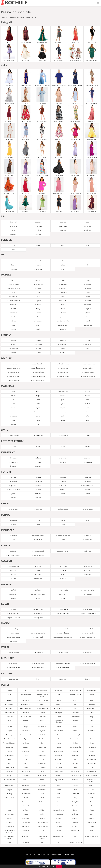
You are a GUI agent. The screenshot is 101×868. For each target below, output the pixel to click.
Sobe (92, 814)
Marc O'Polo (42, 776)
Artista (75, 700)
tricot (63, 420)
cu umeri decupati (13, 652)
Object (26, 798)
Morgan (9, 790)
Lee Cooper (59, 767)
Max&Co (26, 780)
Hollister (9, 751)
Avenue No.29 (26, 704)
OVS (92, 798)
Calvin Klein (26, 713)
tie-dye (63, 598)
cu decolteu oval (63, 372)
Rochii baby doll (9, 53)
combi (63, 280)
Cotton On (9, 717)
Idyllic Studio (75, 751)
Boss (75, 709)
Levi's (75, 767)
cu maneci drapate (63, 633)
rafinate (88, 317)
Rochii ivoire (42, 150)
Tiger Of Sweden (42, 822)
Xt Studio (26, 842)
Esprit (26, 739)
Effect (75, 731)
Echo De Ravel (59, 731)
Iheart (92, 751)
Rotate (92, 806)
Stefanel (9, 818)
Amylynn (9, 700)
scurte (38, 245)
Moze (75, 790)
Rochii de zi (59, 35)
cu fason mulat (63, 509)
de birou (13, 447)
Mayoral (42, 780)
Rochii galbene (92, 132)
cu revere (88, 301)
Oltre (59, 798)
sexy (13, 325)
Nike (42, 794)
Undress (92, 826)
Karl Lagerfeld (92, 759)
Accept (59, 866)
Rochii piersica (92, 168)
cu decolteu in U (63, 368)
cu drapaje (63, 288)
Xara (9, 842)
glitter (13, 494)
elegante (13, 265)
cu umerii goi (88, 652)
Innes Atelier (42, 755)
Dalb (9, 721)
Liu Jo (92, 767)
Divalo (75, 727)
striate (63, 494)
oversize (38, 313)
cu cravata (88, 571)
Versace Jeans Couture (42, 837)
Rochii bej (59, 96)
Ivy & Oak (92, 755)
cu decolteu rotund (63, 376)
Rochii (9, 35)
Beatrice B (92, 704)
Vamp (59, 830)
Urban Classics (26, 830)
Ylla (59, 842)
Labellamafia (92, 763)
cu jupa (63, 296)
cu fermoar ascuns (38, 536)
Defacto (75, 721)
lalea (38, 524)
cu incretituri (38, 481)
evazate (38, 349)
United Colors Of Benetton (9, 831)
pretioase (38, 317)
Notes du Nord (9, 798)
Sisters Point (59, 814)
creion (13, 344)
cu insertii (38, 296)
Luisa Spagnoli (26, 771)
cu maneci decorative (38, 633)
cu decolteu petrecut (38, 376)
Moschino (26, 790)
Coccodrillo (75, 713)
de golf (63, 447)
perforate (38, 494)
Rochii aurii (26, 96)
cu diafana (38, 288)
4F (26, 690)
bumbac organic (63, 392)
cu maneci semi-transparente (63, 637)
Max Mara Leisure (9, 780)
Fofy (92, 739)
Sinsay (26, 814)
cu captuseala (38, 284)
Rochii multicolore (42, 168)
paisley (38, 598)
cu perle (13, 579)
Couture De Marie (26, 717)
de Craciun (88, 305)
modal (13, 408)
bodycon (13, 340)
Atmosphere (9, 704)
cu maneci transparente (88, 637)
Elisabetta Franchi (26, 735)
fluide (88, 520)
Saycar (75, 810)
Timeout (59, 822)
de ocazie (38, 222)
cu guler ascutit (38, 609)
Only (75, 798)
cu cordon (38, 571)
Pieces (59, 802)
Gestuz (59, 743)
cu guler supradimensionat (88, 613)
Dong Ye (9, 731)
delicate (63, 490)
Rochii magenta (92, 150)
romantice (13, 269)
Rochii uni (59, 204)
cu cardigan (63, 566)
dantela (63, 396)
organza (63, 408)
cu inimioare (13, 594)
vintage (63, 269)
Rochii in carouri (59, 114)
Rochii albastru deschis (42, 78)
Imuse (26, 755)
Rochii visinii (92, 204)
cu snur (63, 540)
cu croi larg (38, 344)
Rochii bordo (9, 114)
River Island (75, 806)
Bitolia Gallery (59, 709)
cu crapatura (63, 284)
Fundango (26, 743)
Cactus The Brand (9, 713)
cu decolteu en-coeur (38, 368)
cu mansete (88, 296)
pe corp (38, 353)
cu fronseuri (63, 292)
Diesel (59, 727)
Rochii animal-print (92, 78)
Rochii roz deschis (59, 186)
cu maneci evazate (88, 633)
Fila (59, 739)
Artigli (59, 700)
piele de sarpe (38, 412)
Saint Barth (42, 810)
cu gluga (88, 292)
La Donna (75, 763)
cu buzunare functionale (88, 664)
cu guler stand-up (63, 613)
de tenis (88, 447)
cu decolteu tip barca (38, 380)
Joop (42, 759)
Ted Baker (9, 822)
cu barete (13, 551)
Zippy (92, 842)
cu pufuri (63, 579)
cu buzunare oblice (38, 668)
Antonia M (26, 700)
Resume (42, 806)
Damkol (26, 721)
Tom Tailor (75, 822)
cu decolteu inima (13, 372)
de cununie (88, 458)
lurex (13, 404)
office (63, 265)
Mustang (9, 794)
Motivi (59, 790)
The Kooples (26, 822)
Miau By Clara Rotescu (92, 781)
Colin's (92, 713)
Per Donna (42, 802)
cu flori (13, 590)
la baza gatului (38, 618)
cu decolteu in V (88, 368)
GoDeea (26, 747)
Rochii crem (9, 132)
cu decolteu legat (38, 372)
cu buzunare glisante (63, 664)
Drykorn (42, 731)
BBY (75, 704)
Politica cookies (68, 854)
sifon (88, 416)
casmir (88, 392)
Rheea (59, 806)
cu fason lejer (38, 509)
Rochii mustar (9, 150)
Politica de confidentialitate (51, 854)
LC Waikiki (42, 767)
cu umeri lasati (63, 652)
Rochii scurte (92, 35)
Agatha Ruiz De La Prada (42, 695)
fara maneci (13, 641)
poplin (38, 416)
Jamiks (9, 759)
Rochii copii (42, 53)
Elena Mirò (92, 731)
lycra (38, 404)
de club (38, 447)
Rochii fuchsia (75, 132)
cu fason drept (13, 509)
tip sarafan (13, 234)
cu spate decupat (13, 435)
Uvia (42, 830)
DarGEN (42, 721)
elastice (88, 490)
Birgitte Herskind (42, 709)
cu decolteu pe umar (13, 376)
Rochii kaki (59, 150)
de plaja (13, 309)
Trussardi (75, 826)
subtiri (88, 494)
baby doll (38, 261)
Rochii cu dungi (42, 132)
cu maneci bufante (88, 629)
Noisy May (75, 794)
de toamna (63, 679)
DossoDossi (26, 731)
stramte (63, 353)
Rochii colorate (75, 114)
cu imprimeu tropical (88, 590)
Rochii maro (9, 168)
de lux (63, 305)
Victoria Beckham (59, 836)
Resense (9, 806)
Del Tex (9, 727)
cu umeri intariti (38, 652)
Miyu (59, 786)
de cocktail (13, 222)
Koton (59, 763)
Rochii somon (92, 186)
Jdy (26, 759)
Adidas (9, 694)
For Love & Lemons (9, 743)
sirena (63, 524)
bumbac (38, 392)
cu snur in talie (88, 540)
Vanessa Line (75, 830)
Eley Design (9, 735)
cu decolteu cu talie (13, 368)
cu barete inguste (63, 551)
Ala (59, 694)
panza (88, 408)
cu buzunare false (38, 664)
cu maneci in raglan (13, 637)
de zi (88, 222)
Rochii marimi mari (92, 53)
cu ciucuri (13, 571)
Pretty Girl (75, 802)
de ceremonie (63, 458)
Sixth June (75, 814)
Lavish (26, 767)
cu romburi (63, 594)
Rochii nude (75, 168)
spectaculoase (63, 325)
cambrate (38, 340)
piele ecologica (63, 412)
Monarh (92, 786)
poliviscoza (13, 416)
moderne (38, 265)
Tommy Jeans (9, 826)
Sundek (59, 818)
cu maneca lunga (13, 629)
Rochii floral (59, 132)
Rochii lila (75, 150)
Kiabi (26, 763)
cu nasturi (88, 536)
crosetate (88, 477)
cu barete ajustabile (38, 551)
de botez (38, 458)
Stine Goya (26, 818)
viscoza (13, 424)
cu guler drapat (63, 609)
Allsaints (92, 694)
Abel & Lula (59, 690)
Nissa (59, 794)
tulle (88, 420)
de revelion (13, 466)
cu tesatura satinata (13, 490)
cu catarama (88, 566)
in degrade (88, 309)
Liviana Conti (9, 771)
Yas (42, 842)
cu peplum (88, 481)
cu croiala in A (63, 344)
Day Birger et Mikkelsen (59, 722)
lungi (13, 245)
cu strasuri (63, 486)
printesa (63, 317)
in (13, 400)
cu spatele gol (38, 435)
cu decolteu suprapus (88, 376)
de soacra (38, 466)
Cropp (59, 717)
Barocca (59, 704)
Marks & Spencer (92, 776)
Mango (9, 776)
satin (63, 416)
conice (88, 340)
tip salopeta (88, 230)
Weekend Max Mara (92, 836)
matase (88, 404)
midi (88, 245)
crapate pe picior (13, 284)
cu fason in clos (88, 509)
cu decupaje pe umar (13, 288)
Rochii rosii (26, 186)
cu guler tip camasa (13, 618)
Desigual (26, 727)
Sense (92, 810)
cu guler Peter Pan (13, 613)
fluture (13, 524)
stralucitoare (88, 325)
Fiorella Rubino (75, 739)
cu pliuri (38, 301)
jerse (63, 400)
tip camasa (38, 226)
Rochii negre (59, 168)
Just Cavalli (59, 759)
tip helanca (13, 226)
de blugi (38, 490)
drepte (63, 520)
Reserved (26, 806)
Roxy (9, 810)
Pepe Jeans (26, 802)
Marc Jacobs (26, 776)
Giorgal (92, 743)
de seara (63, 222)
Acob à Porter (92, 690)
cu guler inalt (88, 609)
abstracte (13, 261)
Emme (92, 735)
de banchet (13, 458)
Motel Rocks (42, 790)
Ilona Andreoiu (9, 755)
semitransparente (63, 321)
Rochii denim (26, 132)
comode (88, 280)
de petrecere (88, 462)
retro (88, 265)
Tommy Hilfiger (92, 822)
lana (88, 400)
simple (38, 325)
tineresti (13, 329)
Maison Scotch (75, 771)
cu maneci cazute (13, 633)
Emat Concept (75, 735)
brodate (13, 477)
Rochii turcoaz (9, 204)
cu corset (63, 571)
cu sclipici (38, 486)
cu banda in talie (13, 566)
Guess (59, 747)
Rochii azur (42, 96)
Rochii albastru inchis (59, 78)
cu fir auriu (13, 292)
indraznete (13, 313)
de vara (38, 679)
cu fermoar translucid (63, 536)
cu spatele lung (63, 435)
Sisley (42, 814)
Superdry (75, 818)
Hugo (42, 751)
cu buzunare (13, 664)
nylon (38, 408)
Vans (92, 830)
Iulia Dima (75, 755)
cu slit (13, 540)
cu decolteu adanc (38, 364)
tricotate (13, 498)
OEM (42, 798)
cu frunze (38, 590)
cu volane (38, 305)
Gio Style (75, 743)
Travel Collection (42, 826)
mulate (13, 353)
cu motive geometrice (38, 594)
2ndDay (9, 690)
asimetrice (13, 520)
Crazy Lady (42, 717)
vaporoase (38, 498)
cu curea (13, 575)
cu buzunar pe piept (63, 668)
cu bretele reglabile (38, 555)
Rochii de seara (26, 35)
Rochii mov (26, 168)
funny (38, 309)
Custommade (75, 717)
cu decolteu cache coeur (88, 364)
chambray (63, 340)
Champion (59, 713)
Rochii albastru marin (75, 78)
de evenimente (13, 462)
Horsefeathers (26, 751)
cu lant (63, 575)
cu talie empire (88, 344)
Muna (92, 790)
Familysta (42, 739)
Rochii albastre (26, 78)
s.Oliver (26, 810)
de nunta (63, 462)
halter (63, 309)
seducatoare (38, 321)
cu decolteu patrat (88, 372)
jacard (38, 400)
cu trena (88, 435)
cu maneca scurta (38, 629)
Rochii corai (92, 114)
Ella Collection (42, 735)
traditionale (38, 269)
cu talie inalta (13, 349)
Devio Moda (42, 727)
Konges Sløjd (42, 763)
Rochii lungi (75, 35)
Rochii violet (75, 204)
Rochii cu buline (26, 114)
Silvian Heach (9, 814)
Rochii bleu (75, 96)
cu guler (13, 609)
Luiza (42, 771)
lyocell (63, 404)
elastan (88, 396)
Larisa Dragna (9, 767)
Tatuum (92, 818)
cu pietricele (38, 579)
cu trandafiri (88, 594)
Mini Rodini (26, 786)
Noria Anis (92, 794)
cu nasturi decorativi (13, 301)
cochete (13, 280)
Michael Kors (9, 786)
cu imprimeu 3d (63, 590)
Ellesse (59, 735)
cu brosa (38, 566)
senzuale (88, 321)
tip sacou (63, 230)
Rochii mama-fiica (75, 53)
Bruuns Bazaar (92, 709)
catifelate (38, 477)
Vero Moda (26, 836)
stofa (13, 420)
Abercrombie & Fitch (75, 690)
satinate (13, 321)
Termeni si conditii (33, 854)
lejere (88, 349)
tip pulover (38, 230)
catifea (13, 396)
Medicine (75, 780)
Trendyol (59, 826)
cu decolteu (13, 364)
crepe (38, 396)
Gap (42, 743)
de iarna (88, 679)
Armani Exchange (42, 700)
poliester (88, 412)
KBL (9, 763)
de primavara (13, 679)
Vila (75, 836)
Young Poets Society (75, 842)
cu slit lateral (38, 540)
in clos (63, 349)
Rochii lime (42, 204)
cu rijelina (13, 305)
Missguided (42, 786)
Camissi (42, 713)
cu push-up (63, 301)
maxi (63, 245)
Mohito (75, 786)
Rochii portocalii (9, 186)
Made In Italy (59, 771)
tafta (38, 420)
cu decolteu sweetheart (13, 380)
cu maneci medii (38, 637)
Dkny (92, 727)
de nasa (38, 462)
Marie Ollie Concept (75, 776)
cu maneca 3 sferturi (63, 629)
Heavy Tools (92, 747)
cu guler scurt (38, 613)
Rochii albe (9, 78)
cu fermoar (13, 536)
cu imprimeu (13, 296)
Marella (59, 776)
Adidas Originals (26, 694)
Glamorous (9, 747)
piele (13, 412)
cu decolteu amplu (63, 364)
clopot (38, 520)
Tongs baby (26, 826)
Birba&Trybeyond (26, 709)
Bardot (42, 704)
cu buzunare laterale (13, 668)
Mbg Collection (59, 780)
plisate (88, 313)
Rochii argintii (9, 96)
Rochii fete (26, 53)
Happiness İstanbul (75, 747)
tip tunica (38, 234)
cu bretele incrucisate (13, 555)
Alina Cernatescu (75, 694)
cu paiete (63, 481)
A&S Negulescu (42, 690)
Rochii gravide (59, 53)
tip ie (13, 230)
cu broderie (13, 481)
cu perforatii (13, 486)
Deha (92, 721)
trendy (38, 329)
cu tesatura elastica (88, 486)
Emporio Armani (9, 739)
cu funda (38, 575)
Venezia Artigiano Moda (9, 837)
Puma (92, 802)
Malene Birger (92, 771)
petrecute (63, 313)
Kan (75, 759)
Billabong (9, 709)
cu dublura (88, 288)
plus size (13, 317)
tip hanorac (88, 226)
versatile (63, 329)
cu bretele (88, 551)
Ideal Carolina (59, 751)
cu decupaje (88, 284)
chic (63, 261)
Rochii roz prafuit (75, 186)
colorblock (38, 280)
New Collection (26, 794)
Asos (92, 700)
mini (13, 250)
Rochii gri (26, 150)
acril (13, 392)
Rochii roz (42, 186)
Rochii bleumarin (92, 96)
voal (38, 424)
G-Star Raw (42, 747)
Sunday (42, 818)
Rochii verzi (26, 204)
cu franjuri (38, 292)
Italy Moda (59, 755)
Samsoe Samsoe (59, 810)
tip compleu (63, 226)
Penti (9, 802)
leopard (13, 598)
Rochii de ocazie (42, 35)
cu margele (88, 575)
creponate (63, 477)
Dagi (92, 717)
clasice (88, 261)
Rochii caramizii (42, 114)
